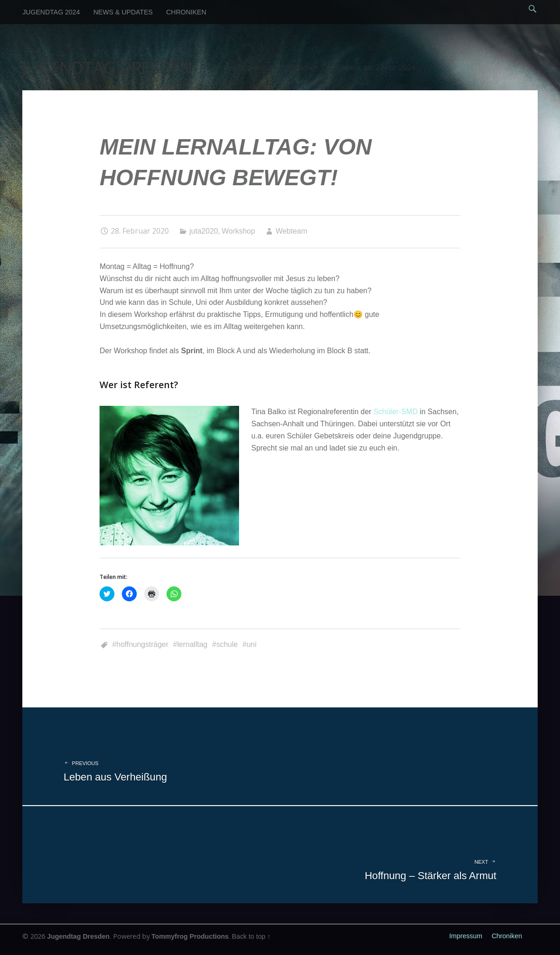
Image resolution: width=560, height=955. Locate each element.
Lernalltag (192, 644)
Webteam (291, 231)
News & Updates (123, 12)
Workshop (239, 231)
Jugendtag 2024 (51, 12)
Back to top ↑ (251, 936)
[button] (169, 476)
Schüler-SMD (396, 412)
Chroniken (186, 12)
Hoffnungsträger (142, 644)
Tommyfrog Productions (190, 936)
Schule (227, 644)
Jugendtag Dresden (78, 936)
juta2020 (203, 231)
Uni (251, 644)
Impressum (466, 936)
